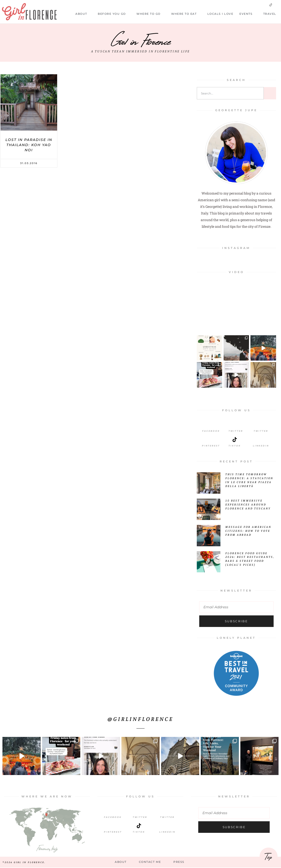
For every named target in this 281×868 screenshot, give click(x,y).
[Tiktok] (235, 440)
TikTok (139, 832)
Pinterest (211, 446)
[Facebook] (211, 425)
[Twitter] (236, 425)
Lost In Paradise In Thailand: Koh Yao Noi (29, 145)
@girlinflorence (140, 719)
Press (179, 862)
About (83, 14)
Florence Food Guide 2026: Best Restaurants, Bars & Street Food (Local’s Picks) (250, 559)
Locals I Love (220, 14)
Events (248, 14)
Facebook (211, 431)
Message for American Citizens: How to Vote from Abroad (248, 531)
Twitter (236, 431)
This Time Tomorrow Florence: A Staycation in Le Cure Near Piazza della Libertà (249, 480)
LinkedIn (261, 446)
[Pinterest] (211, 440)
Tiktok (235, 446)
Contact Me (150, 862)
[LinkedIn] (261, 440)
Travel (272, 14)
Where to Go (151, 14)
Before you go (114, 14)
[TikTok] (139, 826)
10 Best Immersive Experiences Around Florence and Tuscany (248, 504)
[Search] (270, 93)
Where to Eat (186, 14)
